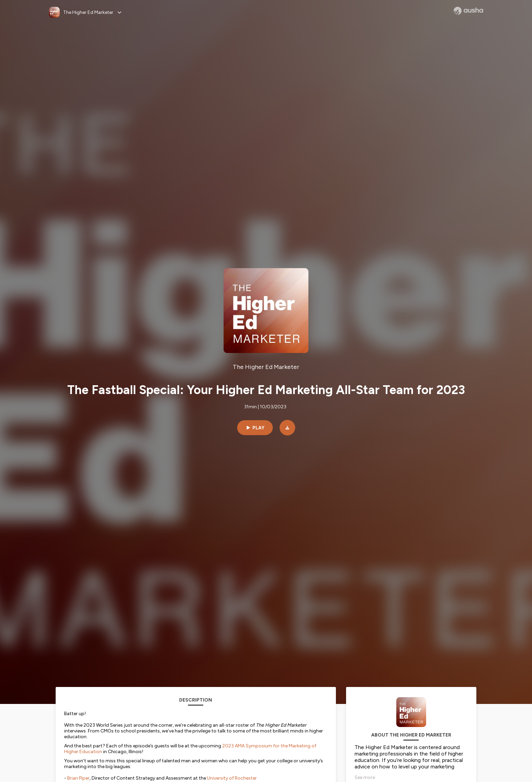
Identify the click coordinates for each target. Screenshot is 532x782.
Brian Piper (78, 778)
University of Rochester (232, 778)
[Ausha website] (468, 11)
